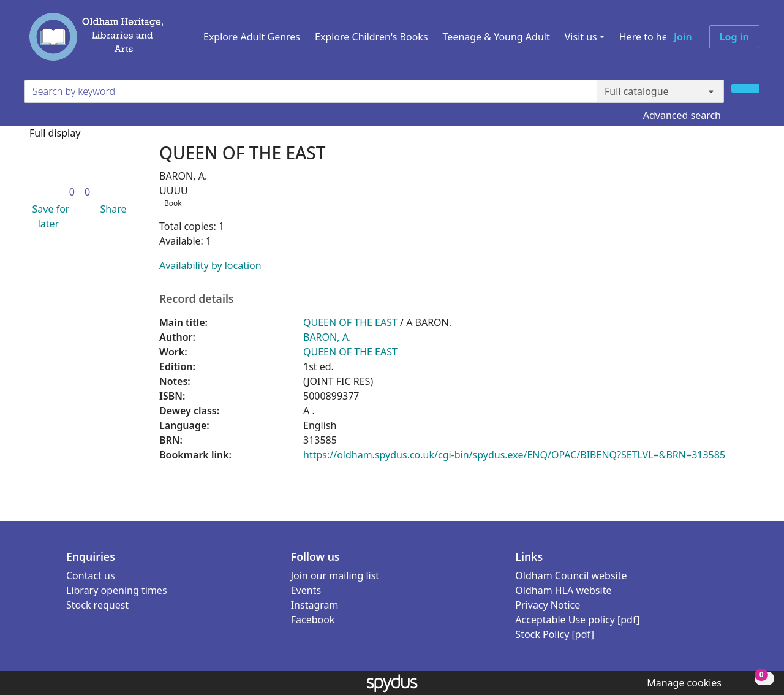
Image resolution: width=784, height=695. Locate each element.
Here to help (648, 37)
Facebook (313, 620)
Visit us (581, 37)
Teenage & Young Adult (496, 37)
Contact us (91, 575)
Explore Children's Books (371, 37)
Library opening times (117, 590)
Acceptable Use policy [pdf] (577, 620)
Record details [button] (197, 299)
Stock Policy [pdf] (555, 634)
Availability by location (210, 265)
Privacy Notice (548, 605)
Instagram (315, 605)
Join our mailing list (335, 575)
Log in (734, 37)
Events (306, 590)
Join (683, 37)
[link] (72, 192)
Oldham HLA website (563, 590)
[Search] (745, 88)
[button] (48, 216)
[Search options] (661, 91)
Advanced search (682, 115)
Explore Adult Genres (252, 37)
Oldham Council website (571, 575)
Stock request (97, 605)
